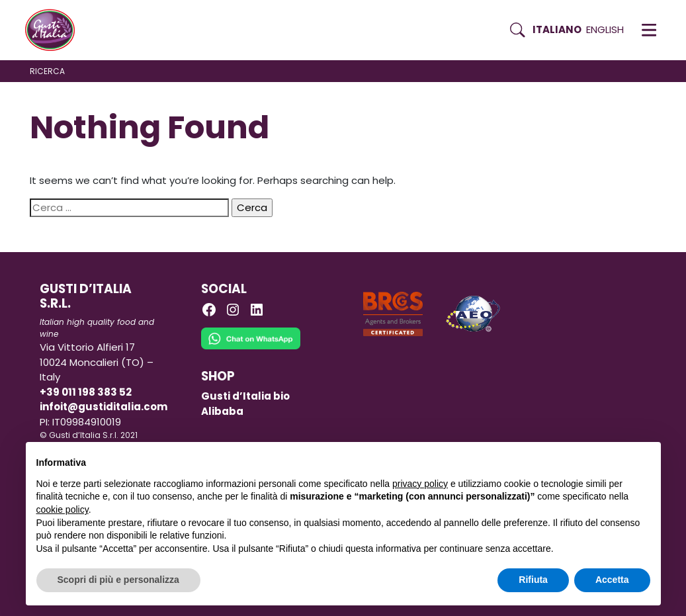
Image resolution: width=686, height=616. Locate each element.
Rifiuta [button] (533, 580)
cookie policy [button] (63, 509)
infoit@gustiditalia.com (104, 407)
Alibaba (222, 411)
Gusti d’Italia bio (245, 396)
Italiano (557, 29)
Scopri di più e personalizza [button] (118, 580)
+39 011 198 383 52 (86, 392)
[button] (649, 30)
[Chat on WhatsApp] (251, 348)
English (605, 29)
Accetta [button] (612, 580)
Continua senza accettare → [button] (588, 459)
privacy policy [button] (420, 484)
